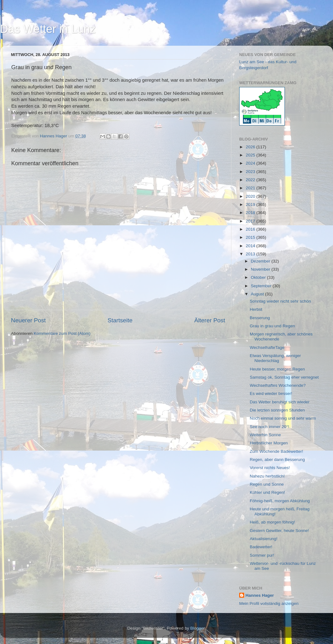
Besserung (260, 318)
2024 (251, 163)
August (258, 294)
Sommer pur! (262, 555)
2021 (251, 188)
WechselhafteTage (267, 348)
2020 (251, 196)
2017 (251, 221)
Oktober (259, 277)
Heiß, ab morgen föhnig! (272, 522)
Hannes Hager (260, 595)
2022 (251, 180)
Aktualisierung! (264, 539)
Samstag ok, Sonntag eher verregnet (284, 377)
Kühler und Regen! (267, 492)
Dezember (261, 261)
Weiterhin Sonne (265, 435)
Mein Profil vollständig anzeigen (269, 603)
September (262, 286)
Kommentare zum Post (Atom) (62, 333)
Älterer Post (210, 320)
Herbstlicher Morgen (269, 443)
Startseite (120, 320)
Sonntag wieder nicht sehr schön (280, 301)
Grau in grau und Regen (272, 326)
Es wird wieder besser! (271, 394)
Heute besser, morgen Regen (277, 369)
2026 (251, 147)
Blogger (198, 628)
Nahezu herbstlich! (267, 476)
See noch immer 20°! (270, 427)
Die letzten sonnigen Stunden (277, 410)
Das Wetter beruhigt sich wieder (280, 402)
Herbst (256, 309)
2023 (251, 172)
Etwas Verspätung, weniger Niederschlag (275, 358)
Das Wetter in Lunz (48, 29)
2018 (251, 213)
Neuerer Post (28, 320)
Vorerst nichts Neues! (270, 468)
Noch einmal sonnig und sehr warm (283, 418)
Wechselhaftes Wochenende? (278, 385)
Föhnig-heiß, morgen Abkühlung (280, 501)
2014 (251, 246)
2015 (251, 237)
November (261, 269)
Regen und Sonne (267, 484)
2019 (251, 204)
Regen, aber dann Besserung (277, 460)
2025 (251, 155)
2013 (251, 254)
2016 (251, 229)
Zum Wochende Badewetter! (277, 451)
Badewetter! (261, 547)
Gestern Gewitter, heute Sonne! (279, 531)
